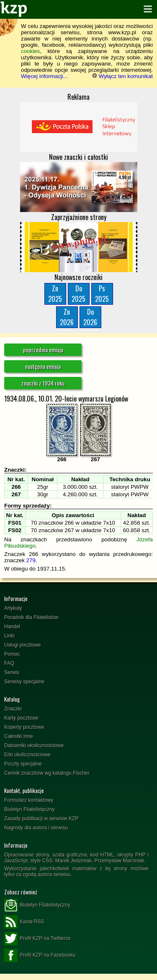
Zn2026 (67, 317)
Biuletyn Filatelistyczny (30, 809)
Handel (12, 626)
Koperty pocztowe (24, 727)
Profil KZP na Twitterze (37, 939)
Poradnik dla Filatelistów (31, 617)
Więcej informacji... (44, 76)
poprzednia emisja (43, 350)
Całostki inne (19, 736)
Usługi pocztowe (22, 645)
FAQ (9, 663)
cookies (30, 51)
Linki (9, 636)
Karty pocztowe (21, 718)
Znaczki (13, 709)
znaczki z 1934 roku (43, 383)
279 (31, 560)
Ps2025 (102, 294)
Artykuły (13, 608)
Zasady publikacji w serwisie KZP (41, 818)
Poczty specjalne (23, 764)
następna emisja (43, 366)
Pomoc (12, 654)
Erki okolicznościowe (27, 755)
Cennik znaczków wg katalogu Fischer (47, 773)
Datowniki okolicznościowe (34, 745)
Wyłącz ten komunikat (122, 76)
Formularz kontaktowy (29, 800)
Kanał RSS (24, 922)
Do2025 (78, 294)
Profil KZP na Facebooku (40, 955)
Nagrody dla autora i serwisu (36, 828)
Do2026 (90, 317)
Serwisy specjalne (24, 682)
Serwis (12, 672)
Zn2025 (55, 294)
